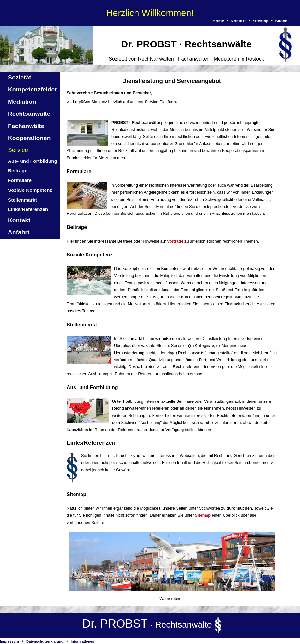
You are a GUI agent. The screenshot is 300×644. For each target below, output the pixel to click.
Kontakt (238, 21)
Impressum (9, 641)
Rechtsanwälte (29, 114)
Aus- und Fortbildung (33, 161)
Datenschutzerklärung (45, 641)
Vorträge (175, 241)
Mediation (22, 102)
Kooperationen (29, 138)
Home (218, 21)
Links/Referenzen (28, 209)
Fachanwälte (26, 126)
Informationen (83, 641)
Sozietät (20, 77)
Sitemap (261, 21)
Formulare (20, 180)
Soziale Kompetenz (30, 190)
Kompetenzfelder (33, 89)
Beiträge (18, 170)
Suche (281, 21)
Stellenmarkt (22, 200)
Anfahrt (19, 232)
